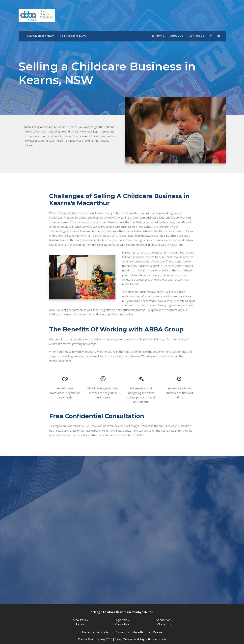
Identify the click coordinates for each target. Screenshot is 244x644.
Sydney (120, 632)
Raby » (80, 624)
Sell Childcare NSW (73, 36)
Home (158, 36)
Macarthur (139, 632)
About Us (177, 36)
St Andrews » (164, 620)
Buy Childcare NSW (41, 36)
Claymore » (164, 624)
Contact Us (196, 36)
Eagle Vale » (122, 620)
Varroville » (122, 624)
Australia (103, 632)
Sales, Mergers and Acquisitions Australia (141, 639)
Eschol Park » (80, 620)
